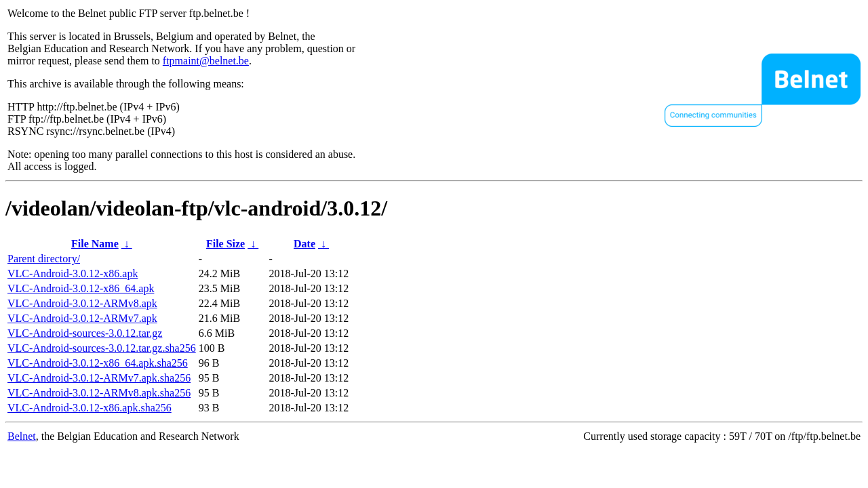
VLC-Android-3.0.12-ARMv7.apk (82, 318)
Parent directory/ (44, 259)
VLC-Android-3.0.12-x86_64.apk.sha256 (98, 363)
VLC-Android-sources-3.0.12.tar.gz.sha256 (102, 348)
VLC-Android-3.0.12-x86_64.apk (81, 288)
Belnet (22, 436)
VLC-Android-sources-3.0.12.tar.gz (85, 333)
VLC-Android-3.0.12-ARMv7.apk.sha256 (99, 378)
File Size (225, 244)
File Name (95, 244)
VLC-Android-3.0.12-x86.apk (73, 273)
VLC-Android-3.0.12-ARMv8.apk (82, 303)
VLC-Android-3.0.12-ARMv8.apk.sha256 (99, 393)
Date (304, 244)
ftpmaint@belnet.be (206, 61)
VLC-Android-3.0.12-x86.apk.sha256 (90, 408)
